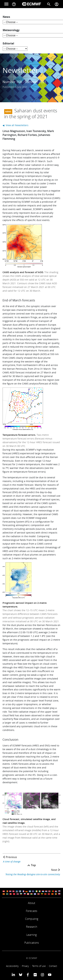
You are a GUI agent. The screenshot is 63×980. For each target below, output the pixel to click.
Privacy (25, 966)
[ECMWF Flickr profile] (35, 975)
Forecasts (32, 911)
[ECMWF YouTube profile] (50, 975)
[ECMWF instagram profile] (42, 975)
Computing (32, 919)
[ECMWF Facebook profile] (28, 975)
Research (32, 927)
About (32, 903)
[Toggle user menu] (57, 4)
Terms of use (39, 966)
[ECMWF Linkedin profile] (13, 975)
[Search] (49, 4)
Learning (32, 935)
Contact (53, 966)
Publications (32, 943)
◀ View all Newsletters (15, 125)
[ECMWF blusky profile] (21, 975)
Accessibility (12, 966)
